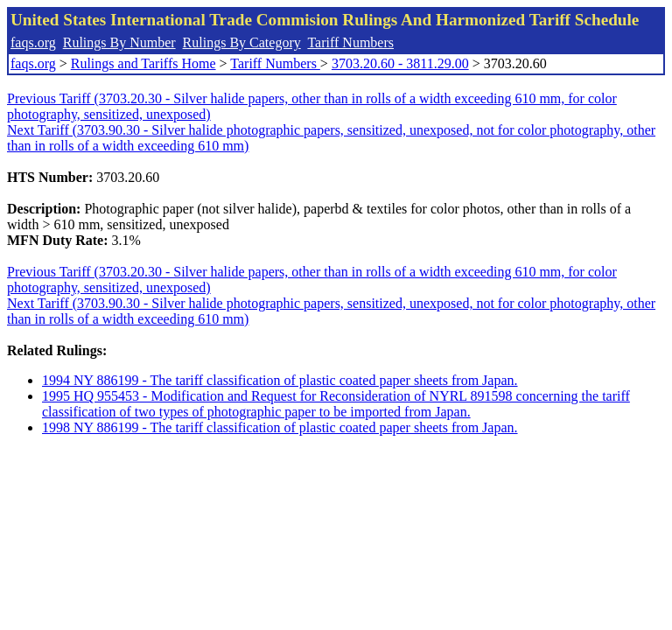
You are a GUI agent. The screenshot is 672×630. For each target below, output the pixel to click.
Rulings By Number (119, 42)
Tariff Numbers (350, 42)
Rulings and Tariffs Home (143, 63)
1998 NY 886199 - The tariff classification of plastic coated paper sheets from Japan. (280, 427)
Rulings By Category (242, 42)
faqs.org (33, 42)
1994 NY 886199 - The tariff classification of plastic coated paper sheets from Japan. (280, 380)
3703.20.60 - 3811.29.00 (400, 63)
